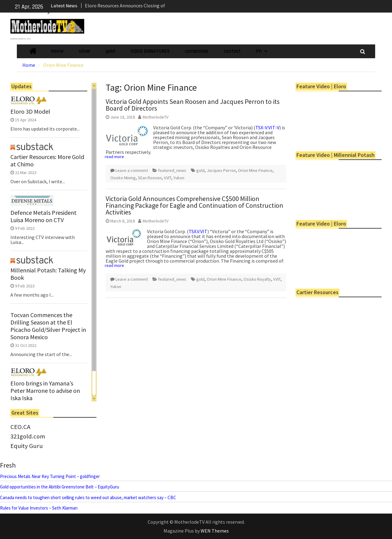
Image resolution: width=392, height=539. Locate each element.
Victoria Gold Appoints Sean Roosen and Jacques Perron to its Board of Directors (193, 105)
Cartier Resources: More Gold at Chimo (47, 161)
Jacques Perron (221, 170)
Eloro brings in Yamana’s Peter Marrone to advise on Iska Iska (45, 391)
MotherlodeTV (156, 117)
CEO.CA (20, 427)
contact (232, 51)
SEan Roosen (150, 178)
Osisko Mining (123, 178)
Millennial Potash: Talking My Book (48, 274)
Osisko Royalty (257, 279)
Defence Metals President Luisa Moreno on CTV (43, 216)
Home (57, 51)
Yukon (179, 178)
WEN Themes (215, 531)
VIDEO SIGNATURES (150, 51)
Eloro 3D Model (30, 112)
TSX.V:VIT (198, 231)
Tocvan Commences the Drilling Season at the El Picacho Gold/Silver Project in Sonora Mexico (48, 326)
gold (110, 51)
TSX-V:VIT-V (267, 127)
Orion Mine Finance (255, 170)
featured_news (172, 170)
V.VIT (168, 178)
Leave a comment (132, 170)
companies (197, 51)
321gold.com (28, 436)
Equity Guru (27, 446)
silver (85, 51)
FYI (259, 51)
